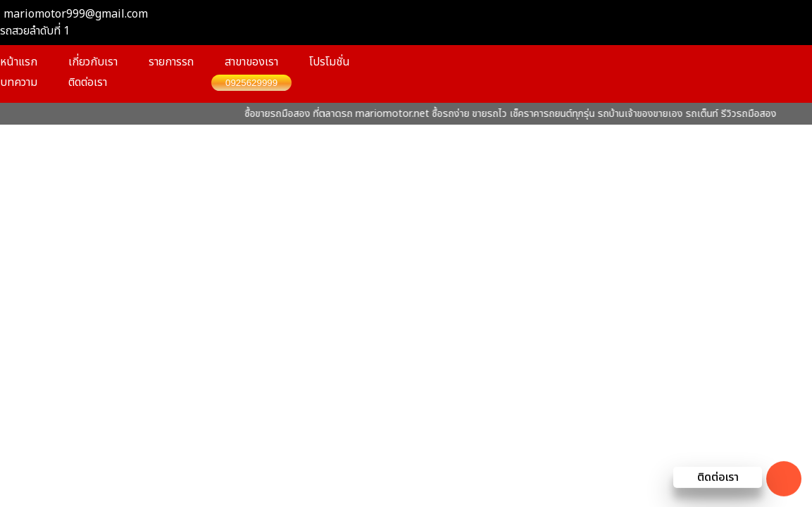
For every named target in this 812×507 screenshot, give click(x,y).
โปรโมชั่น (330, 62)
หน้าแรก (19, 62)
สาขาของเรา (251, 62)
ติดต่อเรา (88, 82)
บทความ (19, 82)
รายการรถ (171, 62)
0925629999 (251, 83)
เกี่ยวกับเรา (93, 62)
